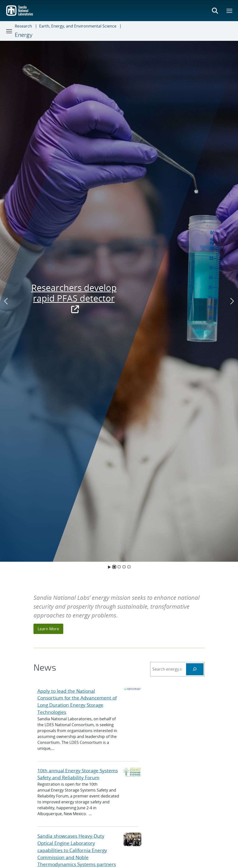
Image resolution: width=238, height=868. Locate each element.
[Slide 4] (129, 567)
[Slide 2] (119, 567)
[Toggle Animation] (109, 567)
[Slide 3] (124, 567)
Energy (24, 35)
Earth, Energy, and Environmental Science (78, 26)
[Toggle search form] (215, 11)
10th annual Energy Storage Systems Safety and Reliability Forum (78, 774)
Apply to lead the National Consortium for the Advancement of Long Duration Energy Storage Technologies (77, 701)
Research (23, 26)
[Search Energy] (195, 669)
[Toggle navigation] (9, 31)
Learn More (48, 629)
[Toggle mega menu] (230, 11)
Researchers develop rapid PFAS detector (74, 298)
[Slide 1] (114, 567)
